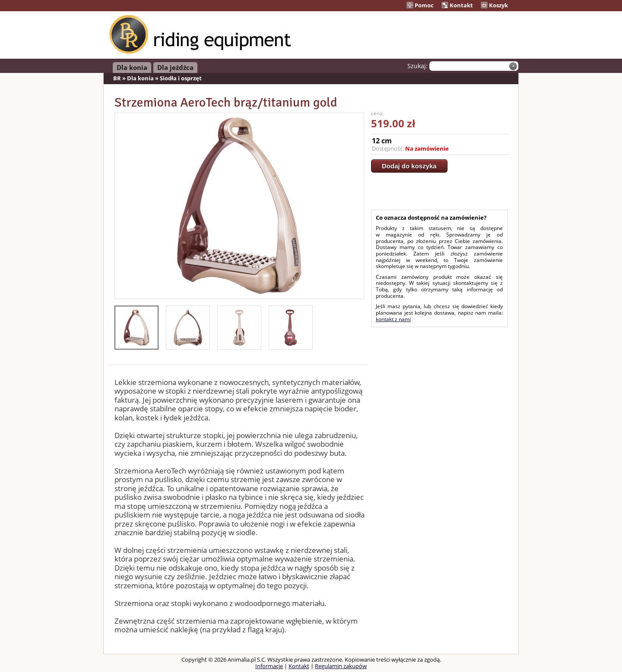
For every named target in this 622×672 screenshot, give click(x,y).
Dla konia (132, 67)
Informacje (269, 666)
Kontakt (457, 5)
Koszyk (494, 5)
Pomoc (420, 5)
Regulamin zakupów (341, 666)
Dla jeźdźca (175, 67)
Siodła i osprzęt (181, 78)
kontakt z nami (393, 319)
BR (117, 78)
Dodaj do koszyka (409, 166)
